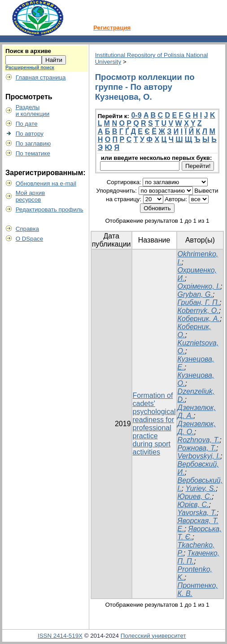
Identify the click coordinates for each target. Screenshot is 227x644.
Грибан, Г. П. (199, 302)
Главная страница (41, 77)
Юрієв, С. (193, 505)
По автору (30, 134)
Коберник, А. (199, 319)
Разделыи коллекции (33, 110)
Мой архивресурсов (31, 196)
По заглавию (33, 143)
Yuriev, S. (201, 488)
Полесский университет (153, 636)
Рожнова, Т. (197, 448)
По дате (27, 124)
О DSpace (30, 239)
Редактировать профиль (50, 210)
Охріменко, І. (199, 286)
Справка (27, 229)
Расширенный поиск (30, 67)
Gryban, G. (195, 294)
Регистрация (112, 28)
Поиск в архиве (28, 51)
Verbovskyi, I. (199, 456)
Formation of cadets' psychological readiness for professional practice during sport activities (154, 424)
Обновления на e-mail (46, 183)
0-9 (136, 115)
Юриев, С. (195, 496)
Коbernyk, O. (198, 311)
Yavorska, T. (197, 513)
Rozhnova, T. (199, 440)
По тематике (33, 153)
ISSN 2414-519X (60, 636)
